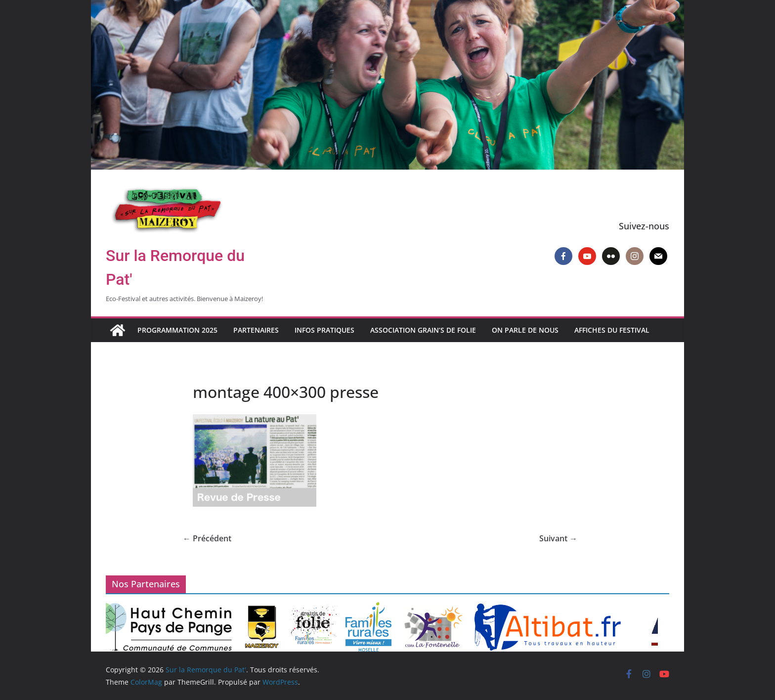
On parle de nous (525, 330)
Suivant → (558, 538)
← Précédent (207, 538)
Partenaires (256, 330)
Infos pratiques (324, 330)
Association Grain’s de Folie (423, 330)
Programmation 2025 (177, 330)
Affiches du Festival (612, 330)
